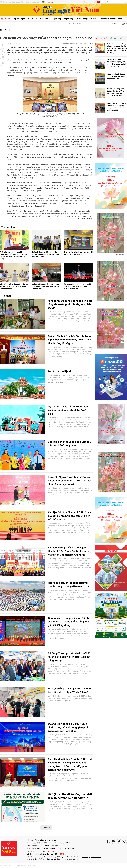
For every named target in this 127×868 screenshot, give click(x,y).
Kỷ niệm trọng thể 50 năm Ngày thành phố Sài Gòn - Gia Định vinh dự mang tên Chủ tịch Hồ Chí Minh (70, 551)
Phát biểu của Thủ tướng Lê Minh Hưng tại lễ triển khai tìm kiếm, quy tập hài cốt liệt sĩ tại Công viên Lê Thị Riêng (117, 48)
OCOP (47, 19)
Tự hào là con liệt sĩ (59, 371)
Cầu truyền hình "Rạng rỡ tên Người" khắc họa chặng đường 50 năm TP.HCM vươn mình (77, 286)
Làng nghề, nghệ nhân (21, 19)
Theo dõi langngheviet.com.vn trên (72, 44)
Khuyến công (56, 19)
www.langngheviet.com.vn (91, 857)
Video (120, 19)
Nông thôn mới (37, 19)
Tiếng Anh (98, 2)
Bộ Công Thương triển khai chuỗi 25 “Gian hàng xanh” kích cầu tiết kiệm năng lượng (69, 657)
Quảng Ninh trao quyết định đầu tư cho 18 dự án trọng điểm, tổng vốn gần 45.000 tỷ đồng (69, 621)
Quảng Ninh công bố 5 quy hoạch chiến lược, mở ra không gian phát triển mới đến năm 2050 (68, 727)
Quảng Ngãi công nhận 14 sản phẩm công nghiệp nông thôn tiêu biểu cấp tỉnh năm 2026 (46, 286)
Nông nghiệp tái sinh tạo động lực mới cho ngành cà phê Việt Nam (116, 76)
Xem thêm (46, 828)
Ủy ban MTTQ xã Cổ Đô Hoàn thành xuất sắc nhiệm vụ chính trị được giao (69, 410)
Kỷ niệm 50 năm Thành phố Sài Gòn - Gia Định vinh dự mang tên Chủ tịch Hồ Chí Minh (69, 516)
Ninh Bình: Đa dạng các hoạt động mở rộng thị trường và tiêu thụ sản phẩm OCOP (70, 304)
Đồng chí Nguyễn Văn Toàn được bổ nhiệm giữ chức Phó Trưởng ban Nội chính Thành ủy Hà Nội (69, 480)
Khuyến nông (68, 19)
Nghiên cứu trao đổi (108, 19)
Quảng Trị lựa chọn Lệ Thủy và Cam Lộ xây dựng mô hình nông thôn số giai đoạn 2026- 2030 (46, 254)
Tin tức (8, 19)
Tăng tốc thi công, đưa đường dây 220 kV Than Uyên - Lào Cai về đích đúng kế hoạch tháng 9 (14, 286)
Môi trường (94, 19)
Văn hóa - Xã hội (81, 19)
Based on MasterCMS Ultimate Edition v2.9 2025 (17, 865)
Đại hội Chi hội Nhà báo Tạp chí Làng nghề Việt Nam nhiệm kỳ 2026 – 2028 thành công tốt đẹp (70, 340)
